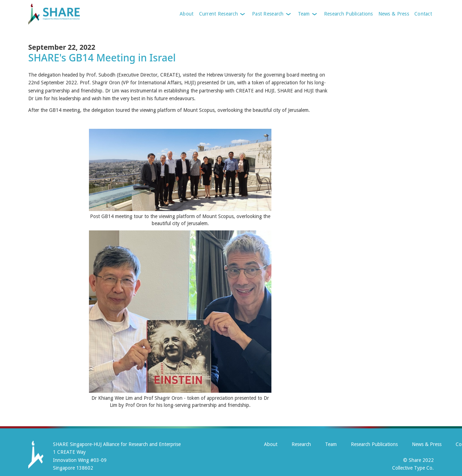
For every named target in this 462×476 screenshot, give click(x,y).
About (187, 14)
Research (301, 444)
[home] (68, 14)
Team (331, 444)
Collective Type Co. (413, 468)
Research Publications (349, 14)
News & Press (394, 14)
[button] (222, 14)
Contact (423, 14)
